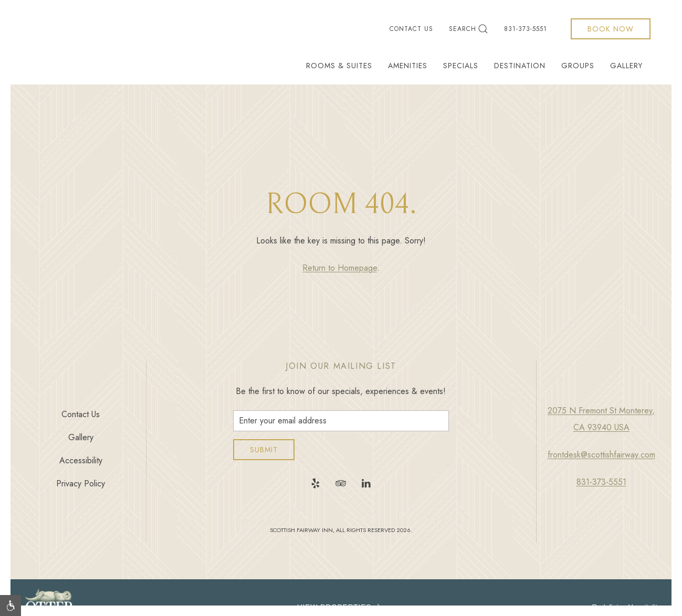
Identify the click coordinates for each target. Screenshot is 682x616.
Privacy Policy (81, 484)
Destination (520, 66)
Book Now (611, 29)
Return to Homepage (340, 268)
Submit (264, 450)
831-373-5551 (526, 29)
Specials (461, 66)
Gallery (626, 66)
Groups (578, 66)
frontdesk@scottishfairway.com (601, 455)
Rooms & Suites (339, 66)
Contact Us (411, 29)
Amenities (408, 66)
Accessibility (81, 460)
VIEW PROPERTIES (341, 607)
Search (469, 29)
